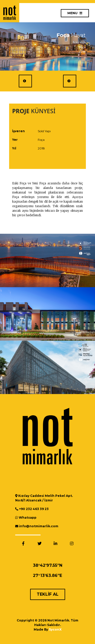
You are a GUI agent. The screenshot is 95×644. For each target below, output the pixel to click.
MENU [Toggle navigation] (75, 13)
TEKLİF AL (48, 594)
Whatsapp (28, 518)
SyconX (55, 629)
